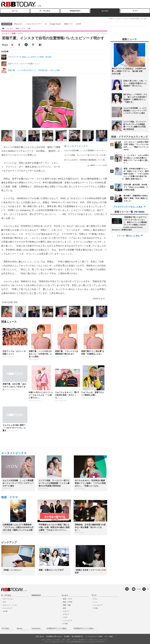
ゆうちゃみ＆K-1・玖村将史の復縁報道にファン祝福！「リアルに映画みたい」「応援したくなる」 (104, 160)
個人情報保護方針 (77, 636)
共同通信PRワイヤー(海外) (83, 628)
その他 (5, 611)
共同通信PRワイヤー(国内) (57, 628)
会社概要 (67, 636)
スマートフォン (8, 599)
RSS (148, 589)
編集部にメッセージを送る (99, 165)
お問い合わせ (40, 636)
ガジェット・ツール (10, 605)
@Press (20, 628)
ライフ (135, 11)
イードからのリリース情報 (94, 636)
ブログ (65, 617)
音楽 (64, 608)
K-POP (78, 24)
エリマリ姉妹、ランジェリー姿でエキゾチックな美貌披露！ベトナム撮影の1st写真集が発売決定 (103, 155)
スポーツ (66, 611)
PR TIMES (5, 628)
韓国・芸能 (67, 605)
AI (46, 24)
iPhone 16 (18, 24)
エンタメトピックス (77, 146)
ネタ (4, 602)
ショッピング (7, 608)
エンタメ (105, 11)
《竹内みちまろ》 (99, 299)
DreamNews (36, 628)
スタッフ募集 (108, 636)
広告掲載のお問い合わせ (54, 636)
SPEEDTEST (75, 11)
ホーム (15, 11)
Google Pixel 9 (55, 24)
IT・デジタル (45, 11)
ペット (95, 602)
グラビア (66, 614)
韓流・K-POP (68, 602)
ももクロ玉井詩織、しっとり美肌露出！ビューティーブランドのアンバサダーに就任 (98, 150)
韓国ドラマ (68, 24)
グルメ (95, 599)
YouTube (139, 589)
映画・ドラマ (10, 497)
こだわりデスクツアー (33, 24)
